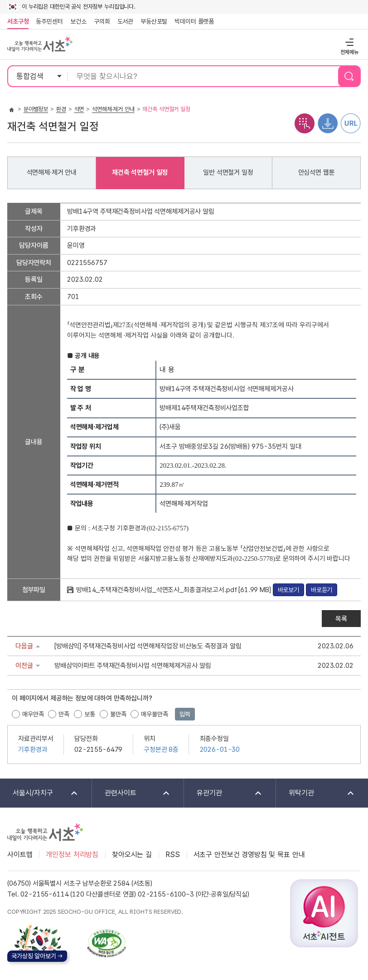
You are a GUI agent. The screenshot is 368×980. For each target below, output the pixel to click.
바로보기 (288, 590)
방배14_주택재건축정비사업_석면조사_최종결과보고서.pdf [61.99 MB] (174, 590)
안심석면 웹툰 (317, 172)
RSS (173, 855)
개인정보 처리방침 (72, 855)
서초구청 (18, 21)
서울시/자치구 (39, 793)
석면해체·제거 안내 (113, 109)
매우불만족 (154, 714)
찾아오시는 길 (132, 855)
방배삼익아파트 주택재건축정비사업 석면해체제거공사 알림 (133, 666)
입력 (185, 714)
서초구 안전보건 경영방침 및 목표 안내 (249, 855)
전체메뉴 (348, 42)
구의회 (102, 21)
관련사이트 (131, 793)
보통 (90, 714)
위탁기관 (316, 793)
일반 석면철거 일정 (228, 172)
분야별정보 (36, 109)
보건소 (78, 21)
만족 (64, 714)
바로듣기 (322, 590)
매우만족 (33, 714)
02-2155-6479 (98, 750)
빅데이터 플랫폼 (194, 21)
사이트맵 (20, 855)
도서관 (126, 21)
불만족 (118, 714)
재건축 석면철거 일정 (140, 172)
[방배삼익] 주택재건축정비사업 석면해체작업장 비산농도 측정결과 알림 (148, 646)
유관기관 (223, 793)
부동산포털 (154, 21)
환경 (61, 109)
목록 (341, 619)
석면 (79, 109)
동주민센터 (48, 21)
